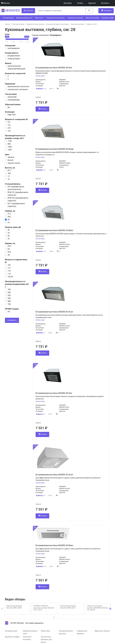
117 (9, 268)
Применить (12, 320)
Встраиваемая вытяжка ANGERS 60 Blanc (54, 230)
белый (10, 160)
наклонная (12, 97)
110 (9, 271)
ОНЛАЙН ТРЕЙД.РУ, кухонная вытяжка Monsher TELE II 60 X (44, 608)
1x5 (9, 131)
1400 (10, 147)
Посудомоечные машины (55, 18)
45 (9, 230)
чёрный (11, 157)
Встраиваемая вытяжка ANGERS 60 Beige (55, 149)
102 (9, 265)
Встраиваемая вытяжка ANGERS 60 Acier (54, 312)
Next (110, 609)
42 (9, 239)
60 (9, 249)
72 (9, 179)
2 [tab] (57, 617)
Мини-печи (39, 18)
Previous (2, 609)
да (9, 107)
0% (9, 312)
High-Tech (12, 115)
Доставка (68, 3)
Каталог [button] (28, 11)
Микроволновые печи (24, 18)
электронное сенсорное (18, 89)
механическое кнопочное (18, 86)
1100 (10, 141)
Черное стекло (14, 163)
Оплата (80, 3)
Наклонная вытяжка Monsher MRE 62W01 (14, 607)
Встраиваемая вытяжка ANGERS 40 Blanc (54, 545)
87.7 (9, 170)
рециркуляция (14, 56)
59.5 (9, 246)
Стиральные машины (75, 18)
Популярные (55, 35)
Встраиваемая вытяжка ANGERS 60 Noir (54, 68)
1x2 (9, 125)
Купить (42, 109)
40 (9, 255)
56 (9, 236)
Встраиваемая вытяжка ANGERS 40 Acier (54, 475)
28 (9, 220)
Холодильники (8, 18)
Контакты (105, 3)
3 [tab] (61, 617)
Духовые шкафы (108, 18)
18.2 (9, 173)
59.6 (9, 252)
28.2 (9, 217)
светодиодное (14, 48)
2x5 (9, 128)
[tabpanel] (17, 609)
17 (9, 176)
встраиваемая (14, 100)
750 (9, 304)
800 (9, 144)
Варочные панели (92, 18)
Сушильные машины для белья (46, 639)
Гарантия (92, 3)
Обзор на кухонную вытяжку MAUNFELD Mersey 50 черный (98, 608)
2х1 (9, 122)
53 (9, 233)
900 (9, 292)
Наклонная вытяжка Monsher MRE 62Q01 (68, 607)
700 (9, 290)
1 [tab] (54, 617)
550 (9, 295)
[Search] (61, 11)
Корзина (106, 11)
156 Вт (10, 277)
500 (9, 298)
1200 (10, 150)
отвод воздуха (14, 59)
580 (9, 301)
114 (9, 274)
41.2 (9, 214)
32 (9, 222)
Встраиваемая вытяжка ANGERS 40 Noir (54, 393)
